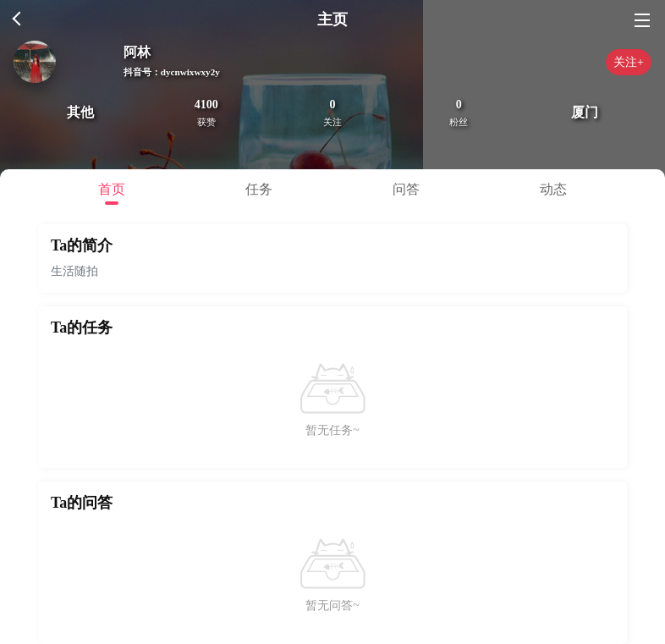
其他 (80, 112)
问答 (406, 189)
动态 (553, 189)
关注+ (629, 62)
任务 (259, 189)
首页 (112, 189)
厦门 (585, 112)
